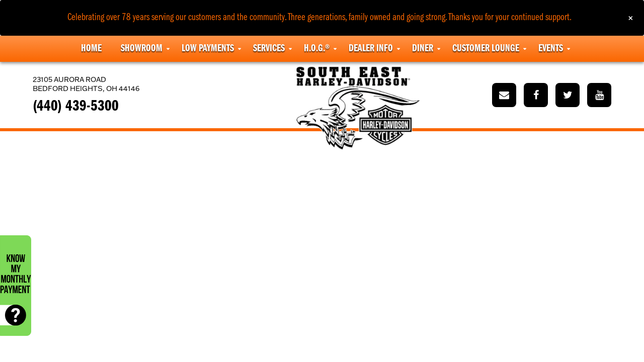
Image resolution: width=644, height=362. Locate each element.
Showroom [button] (142, 49)
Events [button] (551, 49)
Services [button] (269, 49)
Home (91, 49)
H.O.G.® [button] (317, 49)
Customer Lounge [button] (486, 49)
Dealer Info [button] (371, 49)
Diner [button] (423, 49)
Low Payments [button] (208, 49)
